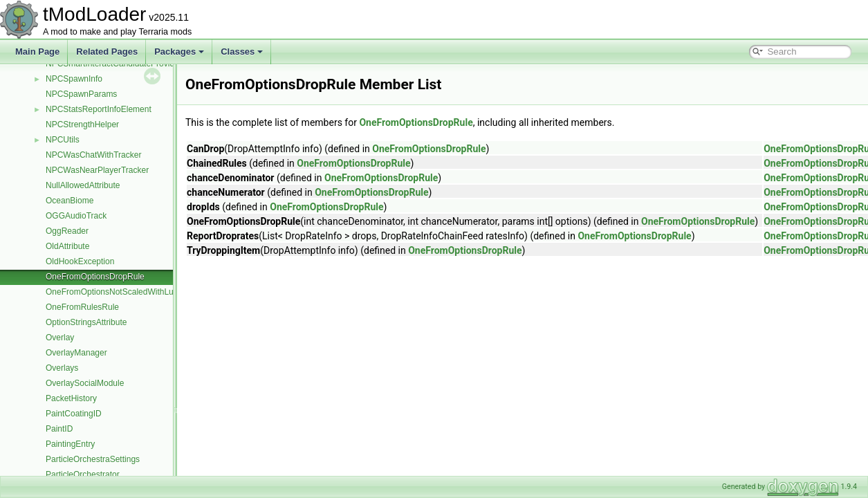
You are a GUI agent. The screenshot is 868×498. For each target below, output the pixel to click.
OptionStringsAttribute (86, 322)
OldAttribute (67, 246)
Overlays (62, 368)
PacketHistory (71, 398)
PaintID (59, 429)
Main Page (37, 52)
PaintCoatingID (74, 414)
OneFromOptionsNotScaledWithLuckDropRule (131, 292)
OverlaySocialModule (85, 383)
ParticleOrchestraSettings (93, 459)
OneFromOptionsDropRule (95, 277)
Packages (179, 52)
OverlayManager (76, 353)
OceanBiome (70, 201)
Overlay (60, 338)
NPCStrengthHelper (82, 124)
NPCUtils (63, 140)
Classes (242, 52)
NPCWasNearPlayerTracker (97, 170)
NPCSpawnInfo (74, 79)
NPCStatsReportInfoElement (99, 109)
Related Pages (107, 52)
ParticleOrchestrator (83, 474)
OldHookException (80, 261)
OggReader (67, 231)
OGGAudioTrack (76, 216)
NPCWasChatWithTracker (93, 155)
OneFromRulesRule (82, 307)
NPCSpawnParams (81, 94)
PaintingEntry (70, 444)
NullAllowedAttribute (83, 185)
